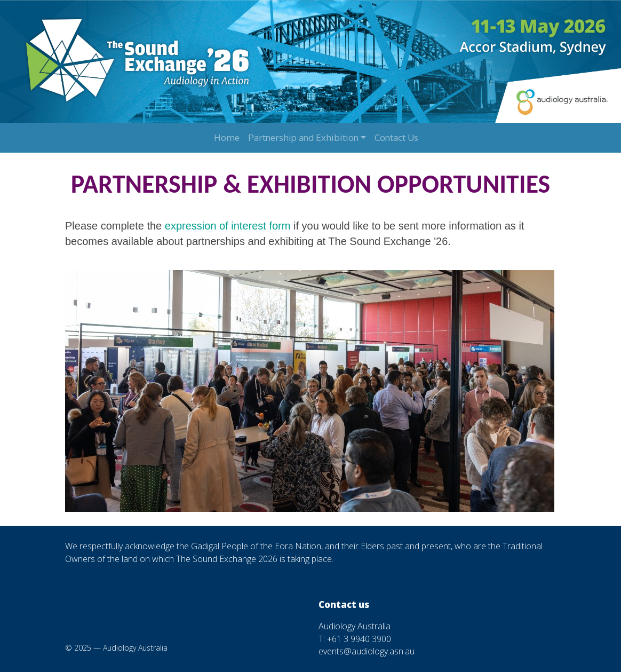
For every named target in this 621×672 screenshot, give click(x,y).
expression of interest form (228, 226)
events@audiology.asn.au (367, 651)
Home (227, 137)
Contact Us (396, 137)
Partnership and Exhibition (303, 137)
